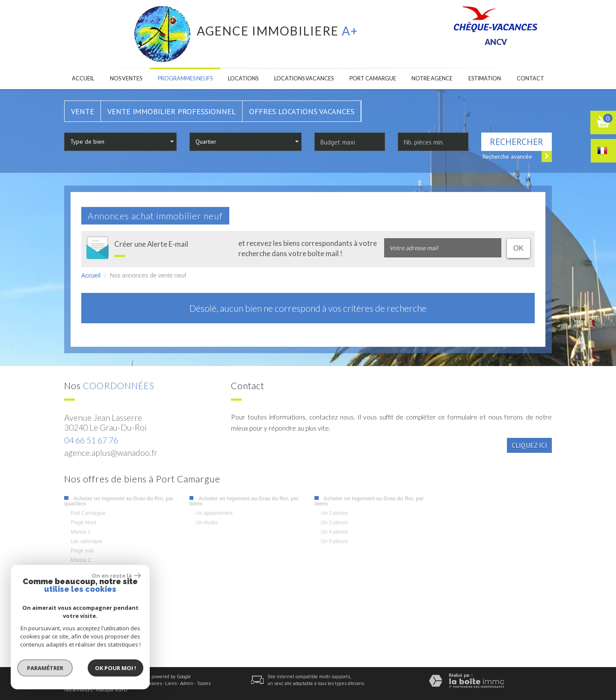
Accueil (83, 78)
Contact (530, 78)
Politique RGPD (112, 690)
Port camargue (373, 78)
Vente (83, 111)
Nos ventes (126, 78)
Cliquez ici (529, 445)
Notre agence (432, 78)
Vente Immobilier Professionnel (172, 111)
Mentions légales (110, 683)
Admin (187, 683)
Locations (243, 78)
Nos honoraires (146, 683)
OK (518, 248)
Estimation (485, 78)
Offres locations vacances (302, 111)
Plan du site (76, 683)
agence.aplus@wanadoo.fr (111, 453)
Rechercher (517, 142)
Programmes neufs (185, 78)
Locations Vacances (304, 78)
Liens (171, 683)
